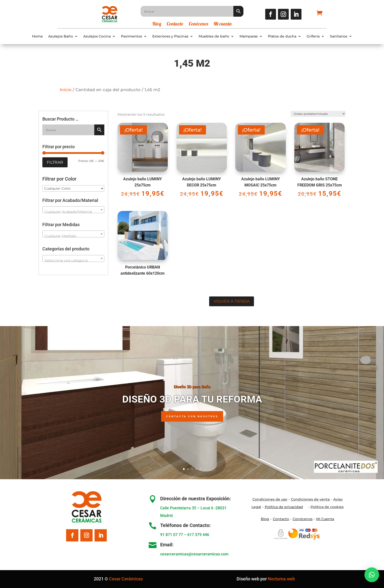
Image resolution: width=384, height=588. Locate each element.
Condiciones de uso (270, 499)
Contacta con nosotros (192, 416)
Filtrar (55, 162)
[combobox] (73, 210)
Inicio (66, 90)
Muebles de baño (214, 36)
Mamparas (249, 36)
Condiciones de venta (310, 499)
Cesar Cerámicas (126, 579)
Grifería (313, 36)
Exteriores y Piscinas (170, 36)
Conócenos (198, 24)
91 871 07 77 (172, 535)
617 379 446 (198, 535)
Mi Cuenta (325, 519)
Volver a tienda (232, 301)
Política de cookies (327, 507)
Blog (157, 24)
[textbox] (73, 212)
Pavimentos (132, 36)
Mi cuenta (222, 24)
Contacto (175, 24)
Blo (265, 519)
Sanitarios (339, 36)
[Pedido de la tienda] (318, 113)
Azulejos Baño (61, 36)
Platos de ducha (282, 36)
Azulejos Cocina (97, 36)
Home (37, 36)
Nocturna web (281, 579)
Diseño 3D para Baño (192, 387)
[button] (372, 575)
